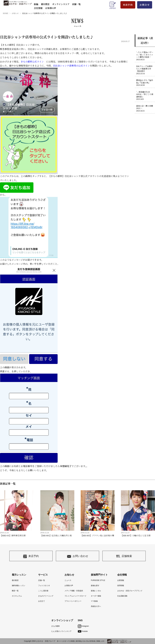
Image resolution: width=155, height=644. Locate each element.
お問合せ (145, 5)
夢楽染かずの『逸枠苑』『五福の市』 (145, 83)
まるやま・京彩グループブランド (130, 591)
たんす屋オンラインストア (61, 631)
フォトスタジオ (44, 586)
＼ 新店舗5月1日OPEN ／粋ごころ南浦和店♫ (145, 96)
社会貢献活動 (122, 596)
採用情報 (121, 586)
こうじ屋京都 (43, 591)
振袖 (36, 4)
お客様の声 (51, 8)
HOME (6, 13)
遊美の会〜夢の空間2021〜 (145, 108)
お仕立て (42, 601)
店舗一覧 (76, 4)
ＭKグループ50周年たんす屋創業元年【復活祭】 (145, 70)
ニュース (68, 580)
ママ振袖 (94, 601)
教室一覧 (15, 591)
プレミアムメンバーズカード (75, 596)
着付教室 (15, 580)
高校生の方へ (96, 606)
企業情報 (121, 580)
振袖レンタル (96, 591)
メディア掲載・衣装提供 (74, 591)
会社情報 (38, 8)
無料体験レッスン (19, 586)
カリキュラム (17, 596)
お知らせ (15, 13)
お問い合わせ (78, 556)
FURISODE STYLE (98, 580)
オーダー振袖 (96, 596)
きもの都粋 (55, 626)
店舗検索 (124, 556)
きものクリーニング (46, 596)
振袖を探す (95, 586)
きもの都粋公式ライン (32, 62)
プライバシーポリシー (73, 601)
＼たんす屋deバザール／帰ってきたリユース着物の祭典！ (145, 56)
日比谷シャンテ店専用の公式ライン (71, 66)
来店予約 (128, 5)
